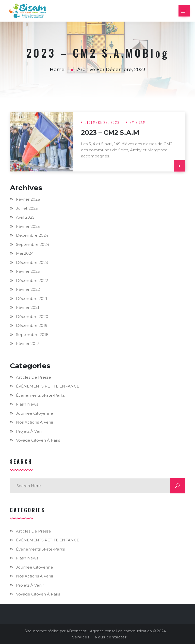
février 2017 (28, 343)
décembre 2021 (32, 299)
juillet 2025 (27, 208)
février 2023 (28, 271)
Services (81, 637)
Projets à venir (30, 431)
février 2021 (28, 307)
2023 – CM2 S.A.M (110, 134)
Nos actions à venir (35, 422)
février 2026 (28, 199)
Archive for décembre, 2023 (111, 70)
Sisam (141, 124)
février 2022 (28, 289)
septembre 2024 (33, 244)
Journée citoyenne (35, 413)
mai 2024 (25, 253)
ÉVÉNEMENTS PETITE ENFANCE (48, 386)
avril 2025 (25, 217)
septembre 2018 (32, 335)
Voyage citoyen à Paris (38, 440)
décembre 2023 (32, 262)
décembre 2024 (32, 235)
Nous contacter (111, 637)
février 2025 (28, 226)
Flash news (27, 404)
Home (57, 70)
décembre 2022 (32, 280)
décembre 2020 (32, 317)
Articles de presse (34, 377)
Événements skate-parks (40, 395)
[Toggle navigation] (184, 11)
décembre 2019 (32, 325)
